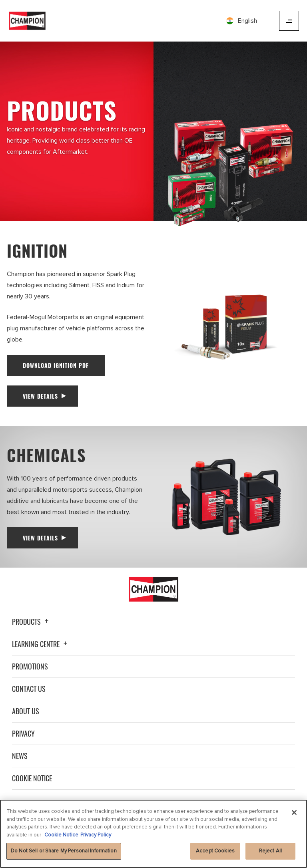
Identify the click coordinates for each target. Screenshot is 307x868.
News (20, 756)
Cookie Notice (32, 778)
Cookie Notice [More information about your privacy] (61, 835)
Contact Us (29, 689)
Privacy (23, 733)
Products (31, 622)
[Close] (294, 812)
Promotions (30, 666)
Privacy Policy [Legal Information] (96, 835)
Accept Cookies (215, 851)
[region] (153, 834)
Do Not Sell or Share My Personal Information (64, 851)
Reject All (270, 851)
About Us (26, 711)
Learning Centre (41, 644)
